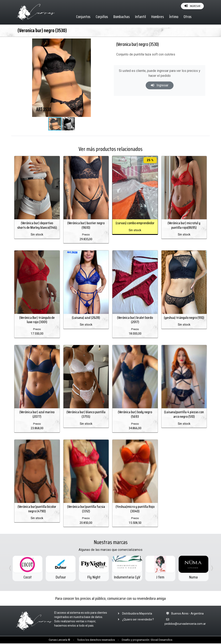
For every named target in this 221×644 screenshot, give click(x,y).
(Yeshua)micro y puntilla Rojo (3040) (135, 509)
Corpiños (102, 17)
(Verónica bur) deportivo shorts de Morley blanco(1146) (37, 225)
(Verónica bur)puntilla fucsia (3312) (86, 509)
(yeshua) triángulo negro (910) (184, 318)
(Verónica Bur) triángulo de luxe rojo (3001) (37, 320)
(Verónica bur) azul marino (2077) (37, 415)
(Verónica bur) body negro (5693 (135, 415)
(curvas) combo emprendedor (135, 223)
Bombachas (122, 17)
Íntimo (174, 17)
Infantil (141, 17)
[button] (97, 42)
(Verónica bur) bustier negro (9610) (86, 225)
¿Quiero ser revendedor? (135, 620)
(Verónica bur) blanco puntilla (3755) (86, 415)
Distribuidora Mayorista (134, 614)
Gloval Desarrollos (161, 640)
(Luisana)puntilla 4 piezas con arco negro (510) (184, 415)
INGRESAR (192, 6)
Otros (188, 17)
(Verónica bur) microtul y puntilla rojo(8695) (184, 225)
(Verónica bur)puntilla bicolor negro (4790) (37, 509)
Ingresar (160, 85)
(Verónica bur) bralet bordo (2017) (135, 320)
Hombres (158, 17)
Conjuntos (83, 17)
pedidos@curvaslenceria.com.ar (185, 624)
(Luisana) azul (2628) (86, 318)
